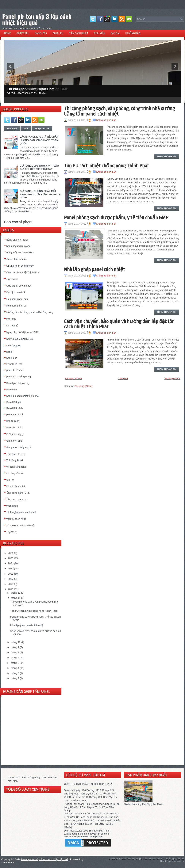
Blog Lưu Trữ (42, 129)
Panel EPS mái (15, 364)
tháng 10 (16, 642)
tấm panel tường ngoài (19, 447)
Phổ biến (12, 129)
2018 (11, 589)
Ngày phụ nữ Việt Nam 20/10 (23, 332)
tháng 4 (15, 668)
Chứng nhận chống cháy (20, 266)
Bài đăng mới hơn (73, 379)
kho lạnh (11, 319)
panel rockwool (15, 414)
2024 (11, 563)
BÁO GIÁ (115, 33)
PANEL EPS (41, 33)
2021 (11, 574)
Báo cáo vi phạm (18, 222)
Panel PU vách (15, 408)
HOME (8, 33)
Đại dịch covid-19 (16, 292)
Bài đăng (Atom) (83, 386)
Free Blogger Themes (174, 859)
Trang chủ (123, 379)
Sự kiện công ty (15, 434)
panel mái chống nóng (19, 377)
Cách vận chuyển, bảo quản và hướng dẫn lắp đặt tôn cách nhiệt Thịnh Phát (119, 324)
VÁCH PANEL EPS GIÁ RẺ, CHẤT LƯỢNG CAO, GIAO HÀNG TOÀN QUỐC (39, 140)
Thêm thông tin (167, 157)
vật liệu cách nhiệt (16, 519)
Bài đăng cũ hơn (172, 379)
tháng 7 (15, 652)
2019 (11, 584)
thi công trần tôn (15, 473)
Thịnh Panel (8, 863)
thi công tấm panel (17, 467)
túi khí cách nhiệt (16, 486)
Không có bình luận (106, 120)
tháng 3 (15, 673)
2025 (11, 558)
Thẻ (26, 129)
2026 (11, 553)
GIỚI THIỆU (23, 33)
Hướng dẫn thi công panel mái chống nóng (30, 312)
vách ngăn (12, 506)
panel (10, 352)
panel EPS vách (15, 370)
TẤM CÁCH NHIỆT (79, 33)
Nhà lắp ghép (14, 346)
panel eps (12, 358)
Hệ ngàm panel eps (17, 299)
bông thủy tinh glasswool (20, 252)
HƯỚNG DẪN (133, 33)
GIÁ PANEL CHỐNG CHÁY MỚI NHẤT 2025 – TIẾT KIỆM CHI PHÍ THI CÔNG (40, 194)
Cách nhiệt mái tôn (17, 259)
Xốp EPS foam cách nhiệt (21, 525)
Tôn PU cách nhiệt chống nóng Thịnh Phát (34, 611)
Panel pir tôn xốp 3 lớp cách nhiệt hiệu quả (37, 19)
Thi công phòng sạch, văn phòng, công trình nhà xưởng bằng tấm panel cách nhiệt (119, 111)
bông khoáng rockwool (19, 246)
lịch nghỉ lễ (12, 326)
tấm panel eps (14, 441)
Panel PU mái (14, 402)
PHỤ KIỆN (99, 33)
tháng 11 (16, 598)
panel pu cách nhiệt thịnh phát (23, 396)
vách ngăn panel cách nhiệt (21, 512)
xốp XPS (11, 532)
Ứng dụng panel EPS (18, 493)
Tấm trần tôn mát (16, 454)
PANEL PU (58, 33)
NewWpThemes (126, 859)
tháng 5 (15, 663)
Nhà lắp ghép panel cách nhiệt (27, 625)
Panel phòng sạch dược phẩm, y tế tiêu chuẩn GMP (116, 218)
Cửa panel (12, 279)
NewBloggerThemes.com (172, 861)
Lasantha (157, 859)
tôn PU (10, 480)
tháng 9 (15, 647)
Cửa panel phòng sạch (19, 286)
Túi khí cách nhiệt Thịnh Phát (31, 89)
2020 (11, 579)
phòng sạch (13, 421)
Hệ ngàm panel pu (17, 306)
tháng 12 (16, 593)
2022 (11, 568)
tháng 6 (15, 658)
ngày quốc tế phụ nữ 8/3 (20, 339)
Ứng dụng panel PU (17, 499)
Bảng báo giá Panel (17, 240)
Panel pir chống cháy (18, 383)
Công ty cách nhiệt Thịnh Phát (23, 272)
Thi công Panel (15, 460)
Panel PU (12, 389)
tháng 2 (15, 678)
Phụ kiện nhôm (15, 427)
